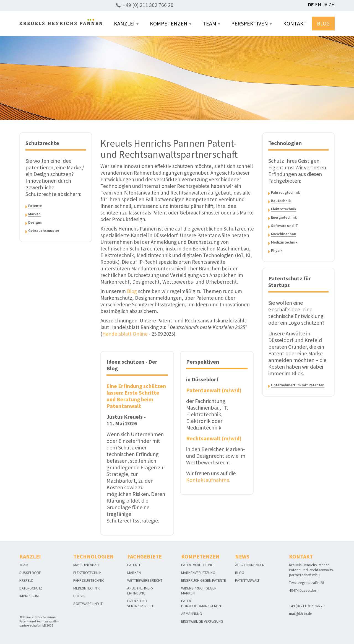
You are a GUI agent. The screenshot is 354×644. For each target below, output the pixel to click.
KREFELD (26, 580)
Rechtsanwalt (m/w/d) (214, 438)
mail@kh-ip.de (301, 614)
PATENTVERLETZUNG (197, 565)
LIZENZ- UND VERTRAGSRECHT (141, 603)
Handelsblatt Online (125, 334)
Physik (277, 250)
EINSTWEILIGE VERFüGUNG (202, 621)
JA (325, 5)
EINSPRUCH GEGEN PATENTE (204, 580)
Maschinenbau (284, 234)
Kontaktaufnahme (208, 480)
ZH (332, 5)
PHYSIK (79, 596)
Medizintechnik (284, 242)
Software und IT (285, 226)
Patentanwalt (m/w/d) (214, 390)
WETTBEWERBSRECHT (145, 580)
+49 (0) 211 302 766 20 (148, 5)
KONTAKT (295, 23)
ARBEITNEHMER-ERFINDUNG (140, 591)
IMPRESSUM (29, 596)
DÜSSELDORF (30, 573)
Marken (34, 214)
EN (318, 5)
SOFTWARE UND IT (88, 604)
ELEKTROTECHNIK (87, 573)
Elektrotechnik (284, 209)
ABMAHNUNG (192, 614)
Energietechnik (284, 217)
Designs (35, 222)
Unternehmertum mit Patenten (298, 385)
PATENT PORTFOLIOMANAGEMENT (202, 603)
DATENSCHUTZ (31, 588)
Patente (35, 206)
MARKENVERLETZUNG (198, 573)
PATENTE (134, 565)
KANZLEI (126, 23)
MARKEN (134, 573)
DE (311, 5)
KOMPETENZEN (171, 23)
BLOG (323, 23)
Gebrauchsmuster (44, 231)
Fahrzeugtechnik (285, 192)
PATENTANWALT (247, 580)
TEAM (211, 23)
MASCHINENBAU (86, 565)
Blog (132, 291)
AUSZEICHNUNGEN (250, 565)
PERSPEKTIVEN (252, 23)
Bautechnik (281, 201)
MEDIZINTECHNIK (87, 588)
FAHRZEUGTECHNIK (89, 580)
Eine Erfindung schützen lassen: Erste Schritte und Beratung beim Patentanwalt (136, 396)
